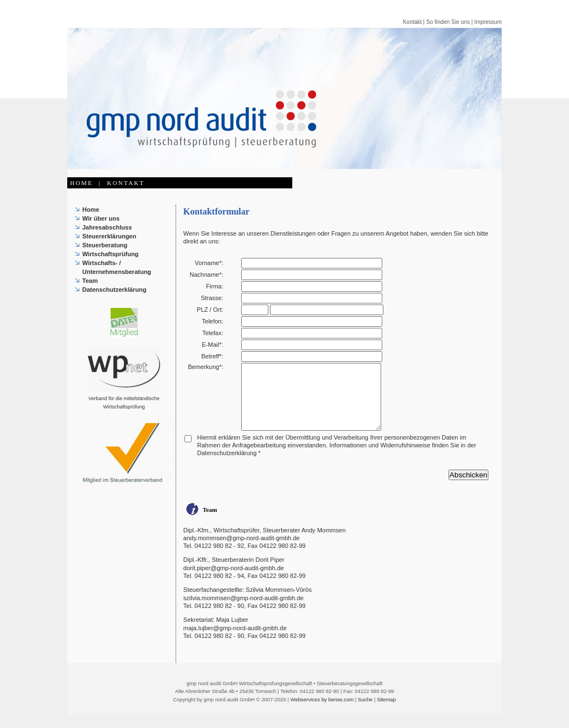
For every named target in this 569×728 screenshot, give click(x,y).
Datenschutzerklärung (114, 290)
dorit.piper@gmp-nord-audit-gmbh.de (234, 581)
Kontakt (412, 22)
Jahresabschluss (107, 227)
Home (91, 210)
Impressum (488, 22)
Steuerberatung (105, 245)
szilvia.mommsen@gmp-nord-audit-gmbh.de (244, 611)
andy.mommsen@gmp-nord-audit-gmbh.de (242, 551)
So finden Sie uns (448, 22)
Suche (365, 713)
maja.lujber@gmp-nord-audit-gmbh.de (235, 641)
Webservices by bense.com (322, 713)
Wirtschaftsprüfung (110, 254)
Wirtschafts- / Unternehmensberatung (117, 267)
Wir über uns (101, 218)
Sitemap (386, 713)
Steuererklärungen (109, 236)
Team (90, 281)
